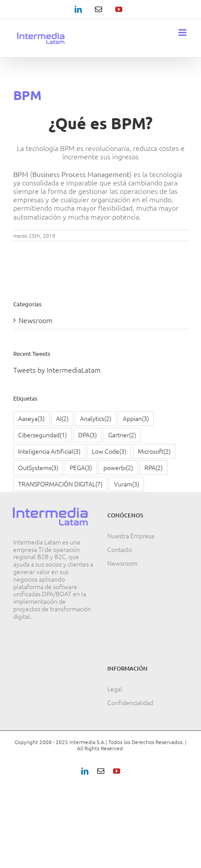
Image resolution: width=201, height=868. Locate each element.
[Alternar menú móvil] (183, 33)
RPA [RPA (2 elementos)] (154, 468)
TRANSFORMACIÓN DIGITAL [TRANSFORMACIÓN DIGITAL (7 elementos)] (60, 484)
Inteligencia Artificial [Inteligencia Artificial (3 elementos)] (49, 451)
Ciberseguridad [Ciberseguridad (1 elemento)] (42, 435)
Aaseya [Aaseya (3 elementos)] (31, 419)
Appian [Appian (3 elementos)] (136, 419)
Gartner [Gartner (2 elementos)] (122, 435)
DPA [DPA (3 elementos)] (87, 435)
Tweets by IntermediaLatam (57, 370)
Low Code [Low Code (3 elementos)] (109, 451)
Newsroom (36, 320)
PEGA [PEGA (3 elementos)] (81, 468)
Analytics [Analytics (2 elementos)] (96, 419)
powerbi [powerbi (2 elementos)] (118, 468)
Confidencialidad (130, 702)
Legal (115, 689)
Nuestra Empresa (131, 536)
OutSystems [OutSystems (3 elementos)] (38, 468)
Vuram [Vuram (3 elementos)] (127, 484)
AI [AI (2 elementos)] (62, 419)
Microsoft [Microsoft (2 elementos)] (154, 451)
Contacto (120, 549)
